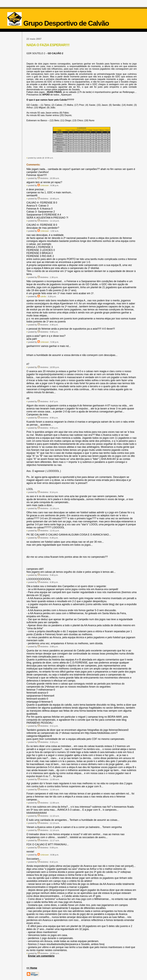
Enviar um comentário (41, 956)
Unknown (45, 185)
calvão (43, 296)
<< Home (32, 968)
